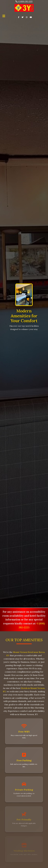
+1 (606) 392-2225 (24, 1)
